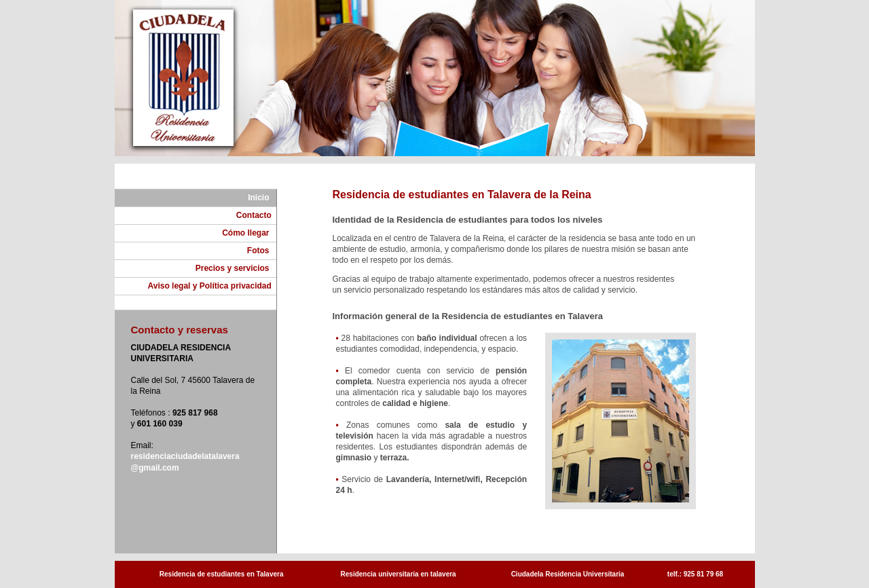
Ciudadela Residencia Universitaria (568, 574)
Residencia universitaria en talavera (399, 574)
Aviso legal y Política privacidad (212, 286)
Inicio (262, 198)
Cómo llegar (249, 233)
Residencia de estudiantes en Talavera (222, 574)
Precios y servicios (236, 268)
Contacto (256, 215)
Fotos (262, 251)
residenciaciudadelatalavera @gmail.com (185, 462)
